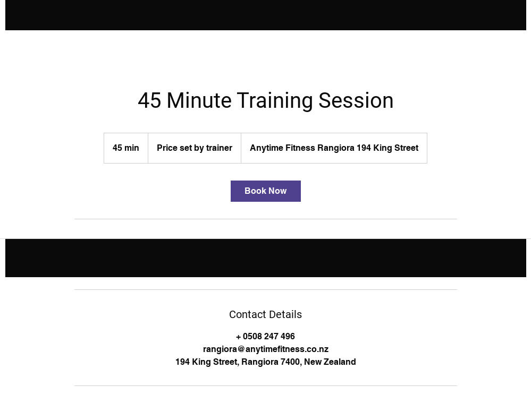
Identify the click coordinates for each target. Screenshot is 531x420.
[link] (266, 191)
